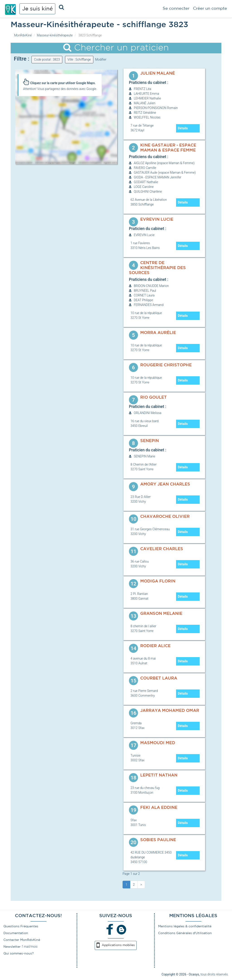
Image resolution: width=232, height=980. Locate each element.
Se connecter (176, 9)
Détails (183, 128)
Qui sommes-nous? (19, 954)
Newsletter (12, 947)
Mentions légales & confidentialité (185, 926)
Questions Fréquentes (21, 926)
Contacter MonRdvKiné (22, 940)
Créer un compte (210, 9)
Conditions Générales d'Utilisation (185, 933)
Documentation (16, 933)
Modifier (101, 59)
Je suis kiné (37, 9)
